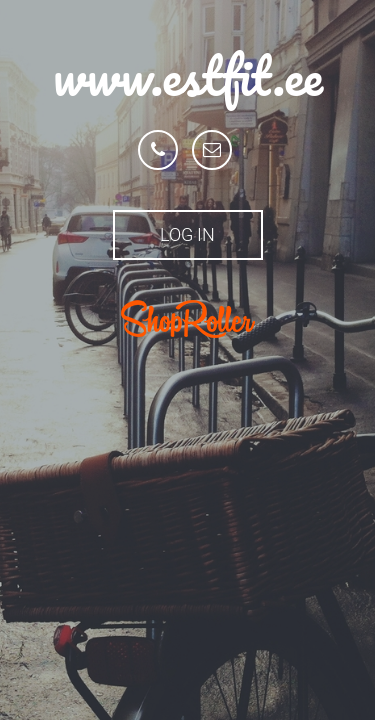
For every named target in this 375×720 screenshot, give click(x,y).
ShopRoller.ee (188, 319)
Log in (187, 234)
